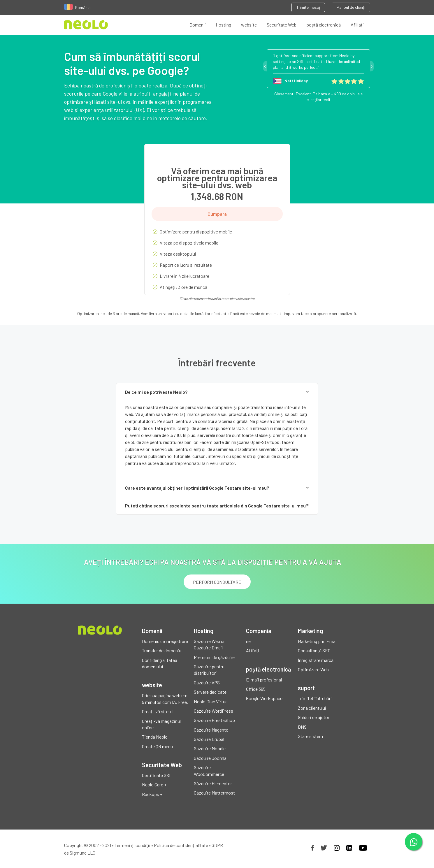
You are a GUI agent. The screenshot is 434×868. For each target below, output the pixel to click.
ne (248, 641)
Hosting (223, 25)
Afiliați (357, 25)
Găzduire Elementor (213, 783)
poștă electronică (324, 25)
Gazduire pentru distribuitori (209, 670)
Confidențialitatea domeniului (160, 663)
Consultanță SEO (314, 650)
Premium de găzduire (214, 657)
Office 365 (256, 689)
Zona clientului (312, 708)
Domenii (198, 25)
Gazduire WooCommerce (209, 771)
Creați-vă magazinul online (161, 724)
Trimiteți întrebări (315, 698)
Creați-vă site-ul (158, 711)
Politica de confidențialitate (181, 845)
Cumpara (217, 214)
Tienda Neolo (155, 737)
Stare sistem (310, 736)
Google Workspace (264, 698)
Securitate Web (282, 25)
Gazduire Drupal (209, 739)
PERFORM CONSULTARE (217, 582)
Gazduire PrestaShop (214, 720)
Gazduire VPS (207, 682)
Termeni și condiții (132, 845)
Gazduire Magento (211, 730)
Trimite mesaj (308, 7)
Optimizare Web (313, 669)
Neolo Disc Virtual (211, 701)
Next (372, 66)
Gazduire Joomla (210, 758)
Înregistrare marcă (316, 660)
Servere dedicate (210, 692)
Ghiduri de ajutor (314, 717)
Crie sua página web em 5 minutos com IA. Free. (165, 699)
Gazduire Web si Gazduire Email (209, 644)
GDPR (217, 845)
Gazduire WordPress (214, 711)
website (249, 25)
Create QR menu (157, 746)
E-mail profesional (264, 680)
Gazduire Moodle (210, 748)
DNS (302, 727)
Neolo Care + (154, 784)
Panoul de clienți (351, 7)
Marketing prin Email (318, 641)
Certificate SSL (157, 775)
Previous (265, 66)
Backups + (152, 794)
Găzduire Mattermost (214, 793)
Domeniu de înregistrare (165, 641)
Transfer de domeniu (162, 650)
